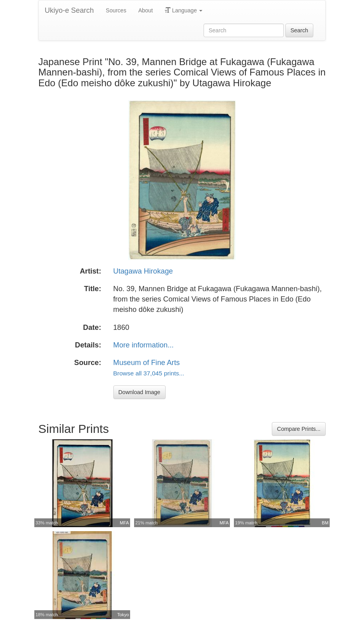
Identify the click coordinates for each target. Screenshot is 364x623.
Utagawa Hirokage (143, 271)
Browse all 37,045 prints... (149, 373)
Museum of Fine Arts (147, 363)
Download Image (139, 392)
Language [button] (184, 10)
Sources (116, 10)
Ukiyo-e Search (69, 10)
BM (325, 523)
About (145, 10)
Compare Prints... (299, 429)
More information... (144, 345)
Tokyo (123, 615)
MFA (124, 523)
